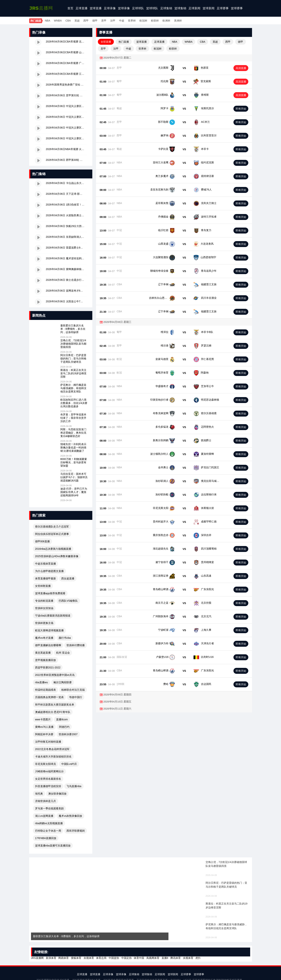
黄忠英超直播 (43, 653)
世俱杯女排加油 (44, 608)
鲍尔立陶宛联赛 (63, 682)
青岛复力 (204, 230)
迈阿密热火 (206, 427)
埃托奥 (39, 794)
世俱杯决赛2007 (68, 734)
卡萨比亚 (163, 149)
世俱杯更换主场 (44, 623)
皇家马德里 (168, 359)
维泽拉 (171, 332)
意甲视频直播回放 (46, 660)
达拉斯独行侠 (207, 494)
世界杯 (132, 21)
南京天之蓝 (168, 603)
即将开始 (241, 109)
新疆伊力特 (168, 643)
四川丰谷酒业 (207, 298)
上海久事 (204, 630)
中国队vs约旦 (69, 764)
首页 (70, 8)
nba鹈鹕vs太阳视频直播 (49, 823)
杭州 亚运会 (63, 653)
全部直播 (106, 42)
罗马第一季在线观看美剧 (49, 808)
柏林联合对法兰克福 (73, 690)
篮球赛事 (237, 8)
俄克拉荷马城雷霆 (209, 481)
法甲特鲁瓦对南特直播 (48, 742)
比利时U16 (205, 657)
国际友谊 (122, 657)
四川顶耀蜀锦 (207, 549)
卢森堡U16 (169, 657)
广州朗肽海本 (167, 616)
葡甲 (119, 81)
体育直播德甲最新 (46, 578)
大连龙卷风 (206, 244)
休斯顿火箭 (206, 508)
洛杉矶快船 (168, 494)
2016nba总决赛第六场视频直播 (53, 549)
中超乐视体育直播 (46, 564)
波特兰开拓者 (207, 217)
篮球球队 (152, 8)
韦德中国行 (76, 697)
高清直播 (241, 68)
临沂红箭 (170, 230)
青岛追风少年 (207, 271)
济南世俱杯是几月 (46, 801)
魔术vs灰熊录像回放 (70, 816)
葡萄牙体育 (168, 373)
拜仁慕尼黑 (206, 359)
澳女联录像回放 (57, 794)
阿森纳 (203, 373)
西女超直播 (68, 578)
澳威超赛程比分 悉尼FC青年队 (53, 712)
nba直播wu (42, 682)
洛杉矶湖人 (168, 481)
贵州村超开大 (167, 522)
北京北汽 (204, 616)
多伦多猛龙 (168, 427)
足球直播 (82, 8)
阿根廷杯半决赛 (44, 734)
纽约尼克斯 (206, 162)
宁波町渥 (170, 630)
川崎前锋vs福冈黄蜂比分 (49, 771)
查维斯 (205, 95)
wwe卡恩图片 (43, 719)
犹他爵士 (204, 440)
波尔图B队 (162, 95)
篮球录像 (124, 8)
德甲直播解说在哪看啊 (48, 645)
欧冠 (119, 359)
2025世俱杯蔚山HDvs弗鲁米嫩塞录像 (57, 556)
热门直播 (124, 42)
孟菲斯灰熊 (168, 203)
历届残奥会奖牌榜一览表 (49, 697)
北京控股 (204, 603)
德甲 (95, 21)
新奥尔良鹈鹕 (167, 440)
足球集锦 (166, 8)
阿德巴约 (64, 727)
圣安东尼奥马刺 (166, 190)
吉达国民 (204, 684)
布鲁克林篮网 (167, 413)
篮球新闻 (209, 8)
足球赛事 (223, 8)
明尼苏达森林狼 (208, 400)
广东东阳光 (206, 589)
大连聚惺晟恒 (167, 257)
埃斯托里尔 (207, 108)
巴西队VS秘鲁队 (68, 601)
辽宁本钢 (170, 284)
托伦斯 (165, 81)
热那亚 (205, 68)
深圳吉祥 (204, 535)
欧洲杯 (166, 21)
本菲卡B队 (205, 332)
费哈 (172, 684)
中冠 (119, 230)
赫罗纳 (165, 135)
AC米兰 (205, 122)
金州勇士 (170, 467)
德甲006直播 (42, 541)
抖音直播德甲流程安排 (48, 786)
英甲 (119, 346)
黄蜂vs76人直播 (44, 727)
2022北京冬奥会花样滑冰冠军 (52, 749)
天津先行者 (206, 643)
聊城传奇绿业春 (166, 271)
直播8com (62, 719)
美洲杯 (178, 21)
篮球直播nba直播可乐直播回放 (53, 846)
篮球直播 (96, 8)
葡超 (119, 108)
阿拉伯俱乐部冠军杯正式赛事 (52, 534)
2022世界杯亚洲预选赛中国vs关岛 (55, 675)
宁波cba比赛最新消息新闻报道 (53, 616)
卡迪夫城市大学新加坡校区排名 (53, 757)
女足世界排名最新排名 (48, 779)
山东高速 (204, 576)
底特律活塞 (206, 176)
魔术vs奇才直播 (44, 638)
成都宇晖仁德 (207, 522)
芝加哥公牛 (206, 386)
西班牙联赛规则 (76, 831)
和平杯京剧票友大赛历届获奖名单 (55, 705)
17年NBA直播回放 (46, 838)
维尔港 (171, 346)
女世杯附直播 (43, 586)
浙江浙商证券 (167, 576)
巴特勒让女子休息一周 (48, 831)
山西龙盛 (170, 244)
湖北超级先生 (167, 549)
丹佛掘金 (170, 217)
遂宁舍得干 (168, 562)
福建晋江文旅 (207, 284)
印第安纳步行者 (166, 400)
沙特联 (121, 684)
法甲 (113, 21)
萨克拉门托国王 (208, 467)
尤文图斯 (163, 68)
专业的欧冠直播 (44, 601)
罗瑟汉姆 (204, 346)
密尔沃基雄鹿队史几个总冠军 (52, 527)
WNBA (58, 21)
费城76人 (204, 190)
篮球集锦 (180, 8)
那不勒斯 (163, 122)
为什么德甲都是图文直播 (49, 571)
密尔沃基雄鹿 (207, 413)
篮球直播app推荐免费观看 (50, 593)
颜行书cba (65, 638)
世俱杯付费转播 (76, 645)
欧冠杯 (143, 21)
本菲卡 (204, 149)
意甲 (104, 21)
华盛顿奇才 (168, 386)
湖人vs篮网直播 (44, 816)
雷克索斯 (206, 81)
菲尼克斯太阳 (167, 508)
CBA (68, 21)
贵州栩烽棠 (206, 562)
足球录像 (110, 8)
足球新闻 (194, 8)
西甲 (86, 21)
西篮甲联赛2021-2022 (48, 667)
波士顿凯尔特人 (166, 454)
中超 (122, 21)
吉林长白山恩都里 (165, 298)
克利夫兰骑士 (207, 203)
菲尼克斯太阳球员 (46, 764)
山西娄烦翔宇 (207, 257)
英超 (77, 21)
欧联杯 (155, 21)
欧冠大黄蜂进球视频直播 (49, 630)
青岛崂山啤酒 (167, 589)
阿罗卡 (165, 108)
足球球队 (138, 8)
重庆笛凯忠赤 (167, 535)
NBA (48, 21)
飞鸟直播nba (74, 786)
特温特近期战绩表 (46, 690)
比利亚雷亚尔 (209, 135)
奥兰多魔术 (168, 176)
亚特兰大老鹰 (167, 162)
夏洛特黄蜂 (206, 454)
